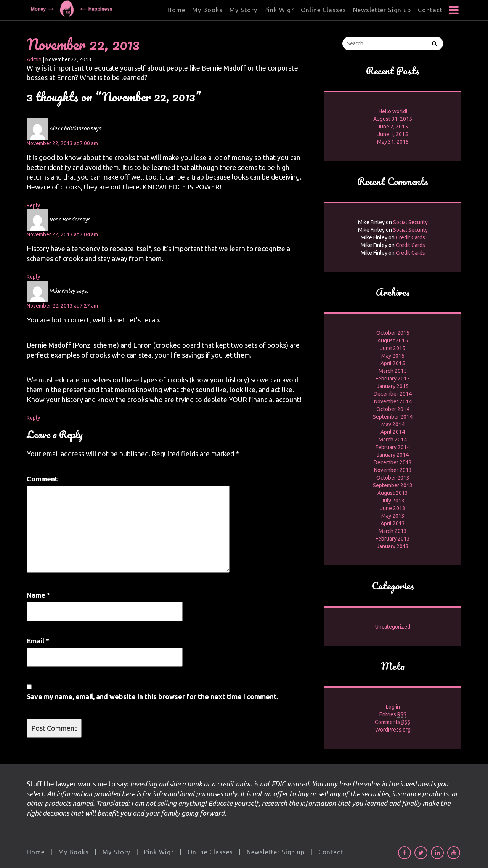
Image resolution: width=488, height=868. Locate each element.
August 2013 (393, 493)
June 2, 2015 (393, 127)
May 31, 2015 (393, 142)
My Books (207, 10)
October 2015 (393, 333)
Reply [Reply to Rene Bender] (33, 277)
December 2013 (393, 462)
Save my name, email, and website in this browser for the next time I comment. (152, 696)
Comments (393, 722)
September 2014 (393, 417)
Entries (393, 715)
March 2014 (393, 440)
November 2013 (393, 470)
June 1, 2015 (393, 134)
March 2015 (393, 371)
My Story (243, 10)
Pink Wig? (279, 10)
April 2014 (393, 432)
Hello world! (393, 111)
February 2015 (393, 379)
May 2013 (393, 516)
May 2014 (393, 424)
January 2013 (393, 546)
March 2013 (393, 531)
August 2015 (393, 340)
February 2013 (393, 539)
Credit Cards (410, 237)
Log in (393, 707)
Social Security (410, 222)
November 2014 (393, 401)
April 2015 (393, 363)
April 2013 (393, 523)
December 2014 (393, 394)
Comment (42, 479)
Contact (430, 10)
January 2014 (393, 455)
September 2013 (393, 485)
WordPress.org (393, 730)
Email (38, 641)
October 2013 (393, 478)
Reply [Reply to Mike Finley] (33, 418)
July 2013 (393, 501)
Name (39, 595)
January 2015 (393, 386)
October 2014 (393, 409)
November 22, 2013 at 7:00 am (62, 143)
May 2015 (393, 356)
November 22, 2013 (83, 44)
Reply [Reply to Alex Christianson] (33, 205)
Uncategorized (393, 627)
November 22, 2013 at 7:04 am (62, 234)
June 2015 (393, 348)
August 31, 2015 (393, 119)
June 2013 (393, 508)
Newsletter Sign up (382, 10)
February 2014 (393, 447)
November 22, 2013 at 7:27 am (62, 306)
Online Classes (323, 10)
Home (176, 10)
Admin (34, 59)
